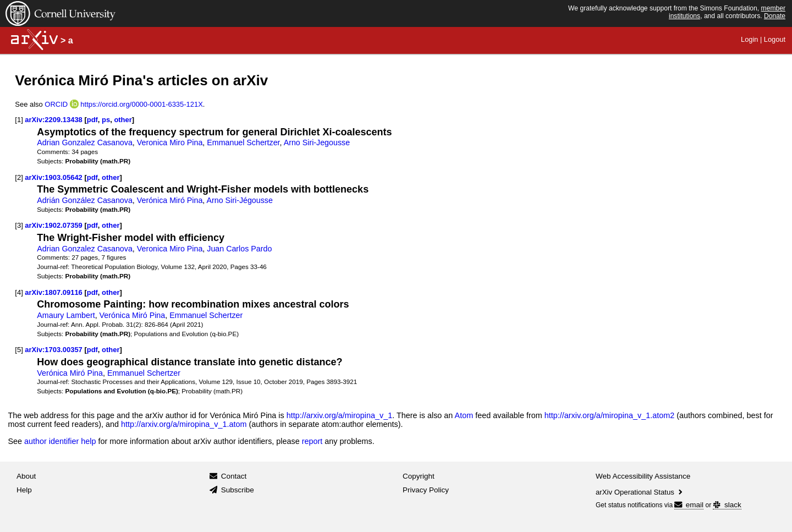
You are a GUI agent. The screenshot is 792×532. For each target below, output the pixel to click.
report (312, 441)
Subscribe (238, 490)
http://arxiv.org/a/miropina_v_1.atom (184, 424)
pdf (92, 120)
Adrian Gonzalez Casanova (84, 142)
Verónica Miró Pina (170, 200)
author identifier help (60, 441)
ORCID (56, 104)
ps (106, 120)
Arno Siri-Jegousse (317, 142)
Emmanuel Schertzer (243, 142)
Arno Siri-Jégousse (240, 200)
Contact (234, 476)
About (26, 476)
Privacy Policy (426, 490)
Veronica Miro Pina (170, 142)
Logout (775, 39)
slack (727, 505)
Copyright (419, 476)
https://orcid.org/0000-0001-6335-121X (142, 104)
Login (749, 39)
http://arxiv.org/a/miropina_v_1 (340, 415)
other (123, 120)
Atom (464, 415)
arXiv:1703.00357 (53, 350)
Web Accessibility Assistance (643, 476)
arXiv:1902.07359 (53, 225)
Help (24, 490)
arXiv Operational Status (640, 492)
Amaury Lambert (66, 315)
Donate (775, 16)
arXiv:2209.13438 (53, 120)
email (689, 505)
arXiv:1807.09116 (53, 292)
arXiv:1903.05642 (53, 177)
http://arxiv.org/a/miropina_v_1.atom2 (610, 415)
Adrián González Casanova (84, 200)
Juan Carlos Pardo (239, 249)
